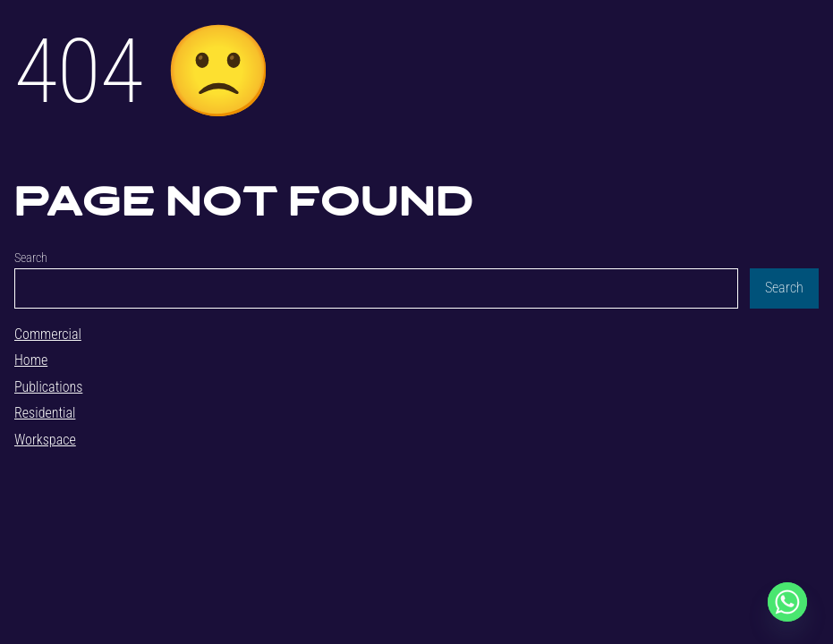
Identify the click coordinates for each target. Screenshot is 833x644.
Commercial (48, 334)
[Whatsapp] (787, 602)
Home (31, 360)
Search (31, 258)
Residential (45, 413)
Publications (48, 387)
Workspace (45, 440)
